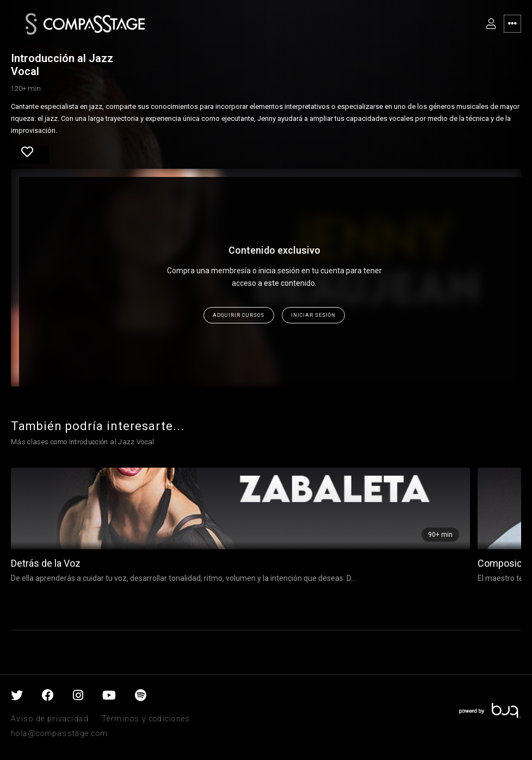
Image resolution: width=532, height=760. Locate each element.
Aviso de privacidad (50, 719)
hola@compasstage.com (59, 733)
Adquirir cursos (239, 315)
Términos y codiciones (146, 719)
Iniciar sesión (313, 315)
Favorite (27, 152)
